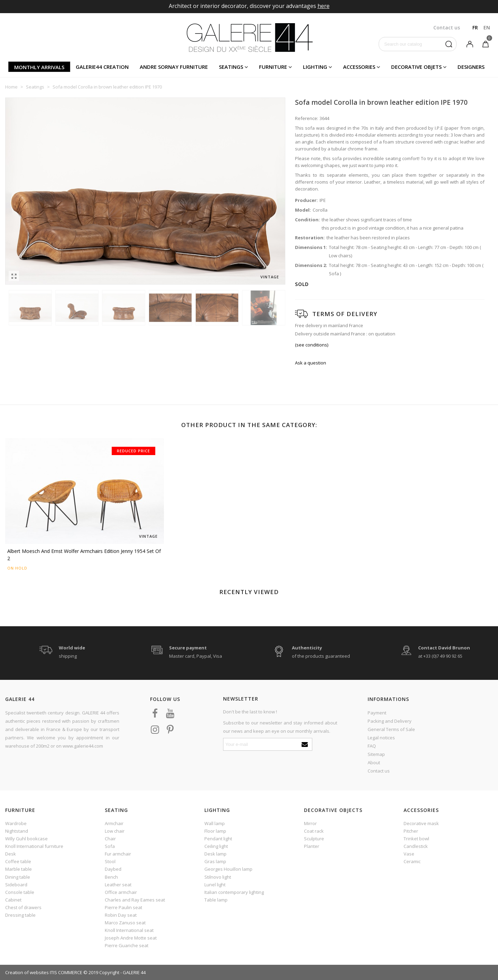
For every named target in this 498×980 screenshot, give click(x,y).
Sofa (110, 846)
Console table (20, 892)
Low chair (115, 831)
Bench (111, 877)
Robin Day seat (121, 915)
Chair (110, 839)
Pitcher (411, 831)
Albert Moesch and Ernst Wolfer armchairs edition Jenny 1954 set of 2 (84, 555)
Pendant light (218, 839)
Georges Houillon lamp (228, 869)
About (374, 762)
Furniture (273, 67)
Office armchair (121, 892)
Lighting (315, 67)
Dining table (18, 877)
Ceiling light (216, 846)
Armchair (114, 823)
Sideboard (16, 885)
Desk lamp (215, 854)
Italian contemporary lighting (234, 892)
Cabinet (13, 900)
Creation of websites (27, 972)
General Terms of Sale (391, 729)
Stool (110, 861)
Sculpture (314, 839)
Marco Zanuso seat (125, 923)
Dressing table (20, 915)
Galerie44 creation (102, 67)
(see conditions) (312, 345)
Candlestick (416, 846)
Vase (409, 854)
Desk (11, 854)
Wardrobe (16, 823)
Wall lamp (215, 823)
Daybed (113, 869)
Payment (377, 713)
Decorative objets (416, 67)
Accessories (359, 67)
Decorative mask (421, 823)
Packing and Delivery (390, 721)
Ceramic (412, 861)
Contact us (379, 771)
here (324, 6)
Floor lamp (215, 831)
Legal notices (381, 738)
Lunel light (215, 885)
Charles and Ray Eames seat (135, 900)
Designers (471, 67)
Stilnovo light (218, 877)
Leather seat (118, 885)
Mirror (310, 823)
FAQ (372, 746)
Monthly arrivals (39, 67)
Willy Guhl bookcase (26, 839)
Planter (312, 846)
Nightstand (17, 831)
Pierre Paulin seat (123, 907)
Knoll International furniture (34, 846)
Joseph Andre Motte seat (131, 938)
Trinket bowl (416, 839)
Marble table (19, 869)
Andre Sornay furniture (174, 67)
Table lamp (216, 900)
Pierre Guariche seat (127, 945)
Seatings (231, 67)
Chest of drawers (23, 907)
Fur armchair (118, 854)
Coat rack (314, 831)
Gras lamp (215, 861)
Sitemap (376, 754)
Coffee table (18, 861)
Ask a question (311, 363)
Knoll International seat (129, 930)
